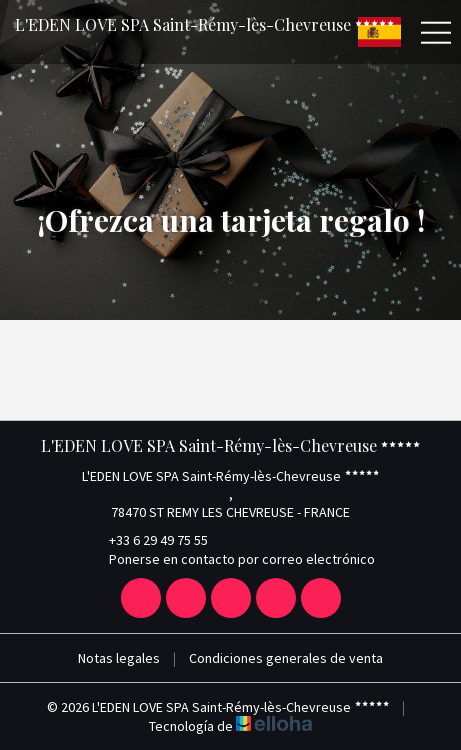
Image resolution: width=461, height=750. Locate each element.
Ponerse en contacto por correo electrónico (230, 559)
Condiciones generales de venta (286, 658)
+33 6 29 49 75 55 (147, 540)
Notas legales (119, 658)
